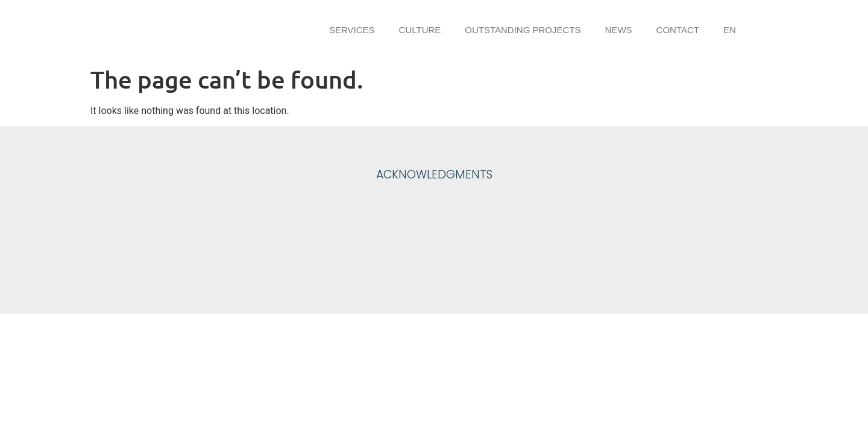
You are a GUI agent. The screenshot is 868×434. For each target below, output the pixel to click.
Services (352, 30)
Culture (420, 30)
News (619, 30)
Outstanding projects (523, 30)
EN (730, 30)
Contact (678, 30)
